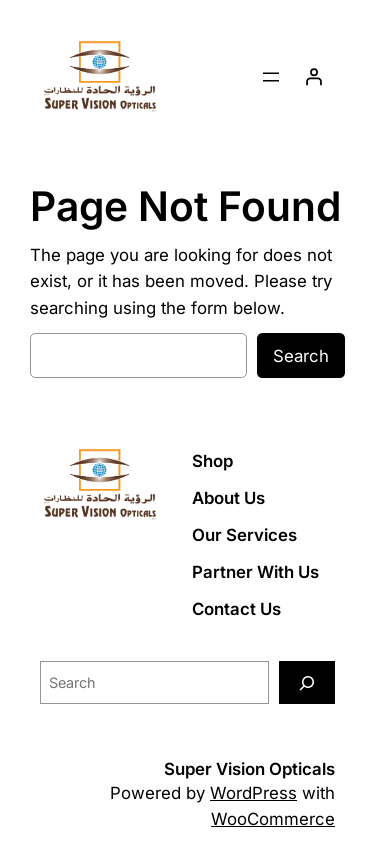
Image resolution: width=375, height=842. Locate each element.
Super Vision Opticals (249, 769)
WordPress (253, 793)
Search (301, 356)
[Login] (314, 77)
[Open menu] (271, 77)
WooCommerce (273, 819)
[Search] (307, 682)
